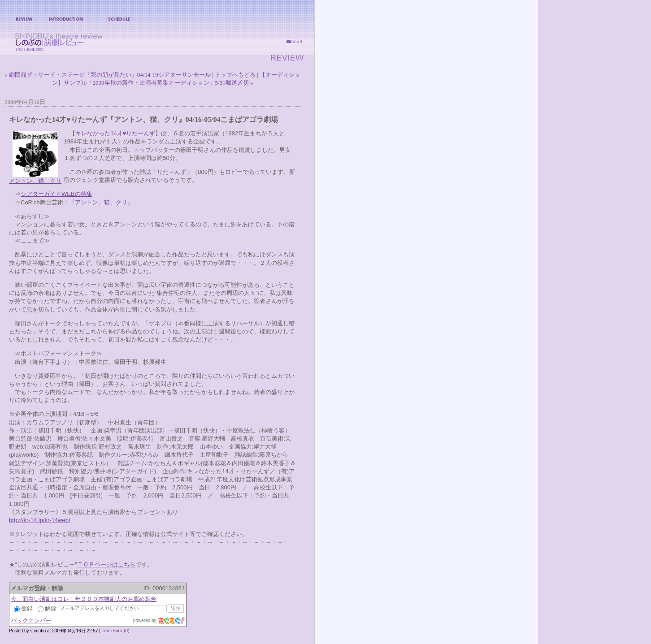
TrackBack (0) (116, 631)
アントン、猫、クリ (35, 181)
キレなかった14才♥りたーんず (115, 133)
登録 (23, 608)
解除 (47, 608)
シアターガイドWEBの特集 (56, 194)
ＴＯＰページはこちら (106, 564)
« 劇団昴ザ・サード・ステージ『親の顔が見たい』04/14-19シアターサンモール (108, 75)
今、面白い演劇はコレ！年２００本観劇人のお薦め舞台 (84, 599)
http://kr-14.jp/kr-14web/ (40, 520)
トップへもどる (235, 75)
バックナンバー (31, 620)
